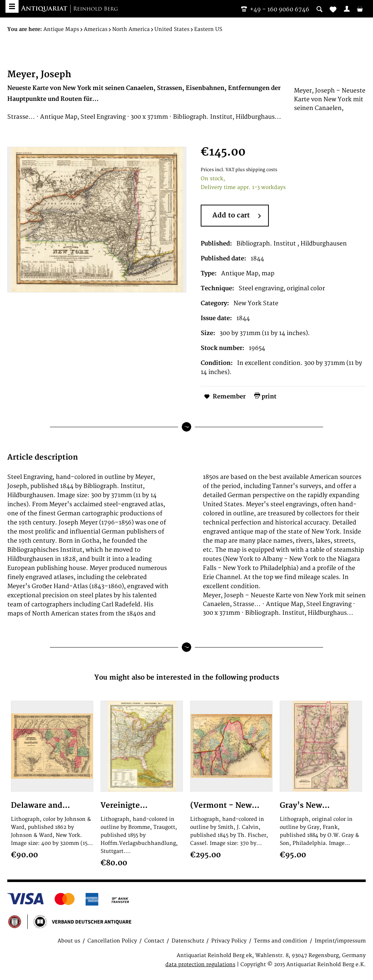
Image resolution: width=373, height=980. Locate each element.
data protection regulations (200, 965)
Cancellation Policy (112, 941)
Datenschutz (188, 941)
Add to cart (237, 216)
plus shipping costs (256, 170)
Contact (154, 941)
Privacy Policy (229, 941)
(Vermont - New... (225, 805)
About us (69, 941)
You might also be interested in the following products (187, 678)
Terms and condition (281, 941)
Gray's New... (305, 805)
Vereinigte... (124, 805)
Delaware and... (40, 805)
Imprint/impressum (340, 941)
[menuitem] (347, 9)
